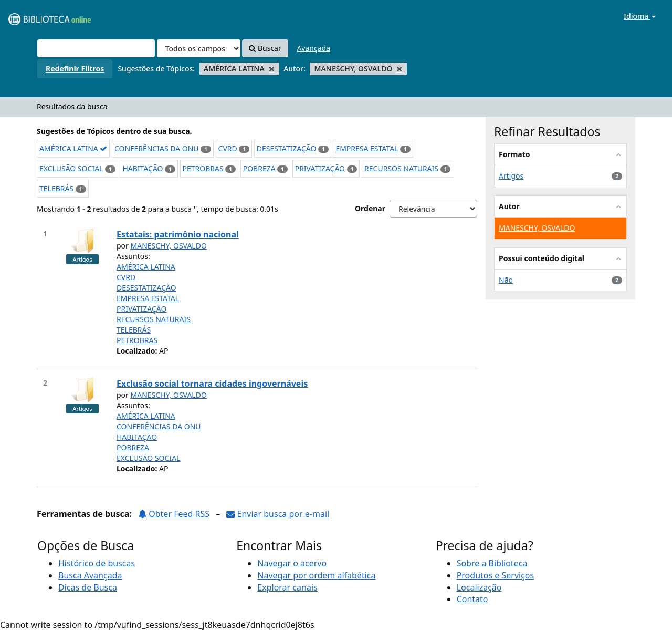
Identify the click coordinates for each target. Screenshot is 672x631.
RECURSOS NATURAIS (401, 168)
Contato (472, 599)
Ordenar (370, 208)
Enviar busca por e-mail (278, 514)
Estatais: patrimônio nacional (178, 234)
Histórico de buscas (97, 563)
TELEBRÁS (56, 188)
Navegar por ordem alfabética (316, 575)
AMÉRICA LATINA (73, 148)
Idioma (640, 16)
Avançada (313, 48)
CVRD (228, 148)
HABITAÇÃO (143, 168)
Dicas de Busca (88, 587)
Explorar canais (287, 587)
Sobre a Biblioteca (492, 563)
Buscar (265, 48)
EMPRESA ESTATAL (367, 148)
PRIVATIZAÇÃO (320, 168)
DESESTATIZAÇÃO (287, 148)
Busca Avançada (90, 575)
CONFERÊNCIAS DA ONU (157, 148)
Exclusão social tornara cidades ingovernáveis (212, 384)
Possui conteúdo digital (542, 258)
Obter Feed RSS (174, 514)
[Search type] (199, 48)
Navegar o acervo (292, 563)
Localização (479, 587)
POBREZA (259, 168)
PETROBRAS (203, 168)
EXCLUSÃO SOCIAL (71, 168)
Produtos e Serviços (496, 575)
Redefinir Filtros (75, 69)
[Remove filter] (272, 69)
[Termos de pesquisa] (96, 48)
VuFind (34, 16)
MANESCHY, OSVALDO (169, 246)
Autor (509, 206)
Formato (514, 154)
